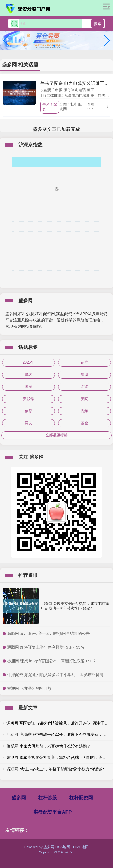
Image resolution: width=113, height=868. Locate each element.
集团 (84, 374)
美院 (84, 399)
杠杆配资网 (81, 798)
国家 (29, 387)
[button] (107, 41)
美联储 (29, 399)
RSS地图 (63, 847)
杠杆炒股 (48, 798)
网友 (29, 423)
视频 (84, 411)
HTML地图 (80, 847)
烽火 (29, 374)
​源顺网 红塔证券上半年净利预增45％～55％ (46, 647)
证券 (84, 362)
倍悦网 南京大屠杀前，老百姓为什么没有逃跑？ (49, 746)
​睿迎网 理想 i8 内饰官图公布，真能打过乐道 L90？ (52, 661)
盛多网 (19, 798)
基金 (84, 423)
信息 (29, 411)
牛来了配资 (50, 107)
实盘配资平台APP (52, 812)
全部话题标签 (56, 435)
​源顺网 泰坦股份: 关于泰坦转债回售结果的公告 (48, 633)
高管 (84, 387)
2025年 (28, 362)
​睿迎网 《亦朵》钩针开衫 (29, 688)
